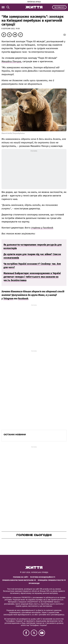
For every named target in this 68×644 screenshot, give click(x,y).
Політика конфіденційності (43, 577)
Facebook (23, 299)
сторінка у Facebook (42, 228)
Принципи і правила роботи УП (52, 580)
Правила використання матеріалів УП (19, 580)
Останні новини (15, 435)
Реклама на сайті (21, 577)
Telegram (8, 299)
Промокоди (34, 583)
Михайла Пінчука (11, 61)
